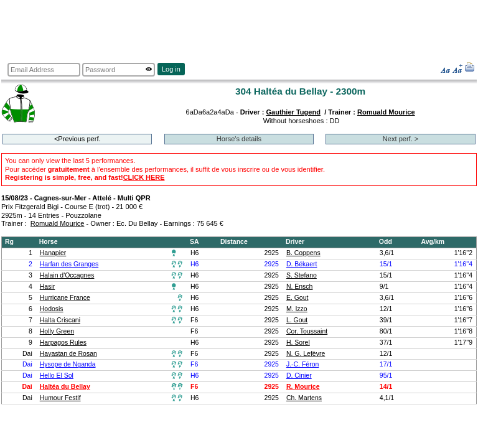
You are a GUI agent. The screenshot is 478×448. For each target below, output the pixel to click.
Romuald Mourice (386, 112)
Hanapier (53, 253)
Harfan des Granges (69, 264)
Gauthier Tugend (293, 112)
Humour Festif (60, 398)
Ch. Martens (304, 398)
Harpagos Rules (63, 343)
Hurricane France (65, 298)
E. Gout (298, 298)
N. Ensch (300, 287)
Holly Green (57, 331)
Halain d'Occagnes (67, 275)
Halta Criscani (60, 320)
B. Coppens (303, 253)
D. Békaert (302, 264)
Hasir (47, 287)
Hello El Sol (57, 376)
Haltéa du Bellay (65, 387)
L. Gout (297, 320)
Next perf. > (401, 139)
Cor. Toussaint (307, 331)
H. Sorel (298, 343)
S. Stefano (302, 275)
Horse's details (239, 139)
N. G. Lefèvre (306, 354)
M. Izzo (297, 309)
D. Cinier (299, 376)
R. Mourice (303, 387)
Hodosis (52, 309)
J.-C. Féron (302, 364)
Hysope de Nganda (68, 364)
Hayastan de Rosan (68, 354)
